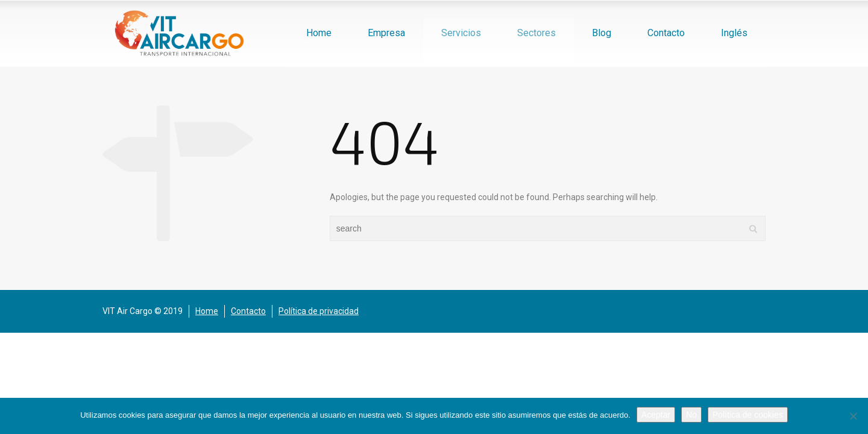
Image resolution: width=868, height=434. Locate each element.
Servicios (461, 33)
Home (319, 33)
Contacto (666, 33)
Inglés (734, 33)
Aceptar (656, 415)
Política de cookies (748, 415)
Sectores (536, 33)
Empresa (386, 33)
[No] (853, 416)
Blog (602, 33)
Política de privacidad (319, 311)
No (691, 415)
